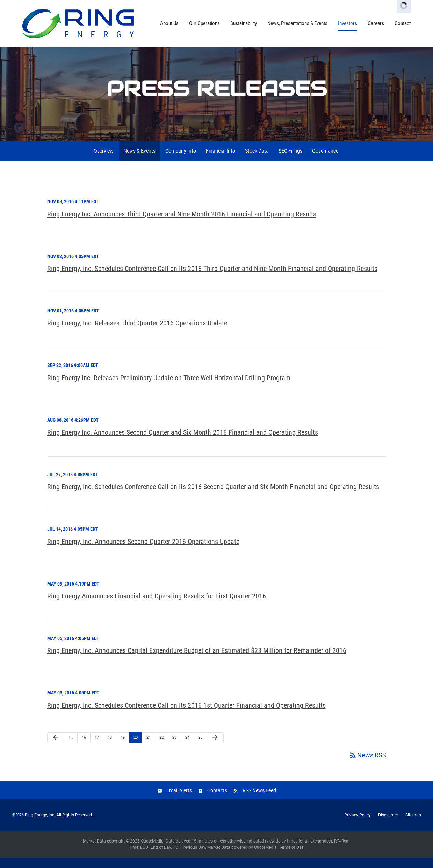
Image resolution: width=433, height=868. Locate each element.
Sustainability (244, 23)
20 (136, 748)
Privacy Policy (358, 825)
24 (187, 748)
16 (84, 748)
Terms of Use (291, 858)
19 (123, 748)
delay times (287, 852)
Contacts (217, 801)
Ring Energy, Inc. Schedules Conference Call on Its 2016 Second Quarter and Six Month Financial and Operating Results (213, 497)
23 (174, 748)
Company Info (181, 161)
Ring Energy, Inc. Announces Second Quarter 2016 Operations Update (143, 552)
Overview (104, 161)
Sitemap (413, 825)
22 (161, 748)
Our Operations (204, 23)
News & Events (139, 161)
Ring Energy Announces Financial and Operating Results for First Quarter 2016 (157, 606)
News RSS (367, 766)
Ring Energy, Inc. (40, 825)
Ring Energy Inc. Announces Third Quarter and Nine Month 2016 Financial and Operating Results (182, 224)
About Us (169, 23)
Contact (403, 23)
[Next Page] (215, 748)
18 (110, 748)
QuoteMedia (152, 852)
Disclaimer (388, 825)
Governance (325, 161)
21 (149, 748)
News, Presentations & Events (297, 23)
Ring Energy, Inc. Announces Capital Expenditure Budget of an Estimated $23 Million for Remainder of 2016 (197, 661)
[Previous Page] (56, 748)
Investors (348, 23)
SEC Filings (290, 161)
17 (97, 748)
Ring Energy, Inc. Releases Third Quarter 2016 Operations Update (137, 333)
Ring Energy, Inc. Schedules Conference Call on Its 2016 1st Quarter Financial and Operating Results (186, 715)
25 (200, 748)
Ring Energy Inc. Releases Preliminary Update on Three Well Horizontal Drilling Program (169, 388)
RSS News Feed (259, 801)
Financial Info (221, 161)
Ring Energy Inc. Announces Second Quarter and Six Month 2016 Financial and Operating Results (183, 443)
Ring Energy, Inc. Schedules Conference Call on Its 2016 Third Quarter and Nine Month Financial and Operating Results (212, 279)
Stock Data (257, 161)
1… (71, 748)
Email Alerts (179, 801)
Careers (376, 23)
